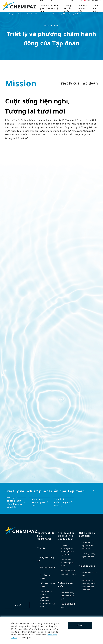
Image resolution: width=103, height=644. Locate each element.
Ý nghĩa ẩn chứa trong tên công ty (62, 502)
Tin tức (41, 548)
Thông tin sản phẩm (68, 8)
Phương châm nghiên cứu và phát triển (88, 545)
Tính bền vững (96, 8)
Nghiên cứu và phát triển (83, 8)
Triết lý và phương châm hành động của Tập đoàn (14, 502)
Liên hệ (17, 605)
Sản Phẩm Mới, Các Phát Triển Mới (67, 596)
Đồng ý (80, 625)
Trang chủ (12, 14)
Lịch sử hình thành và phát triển (38, 502)
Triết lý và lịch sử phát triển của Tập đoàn (50, 8)
